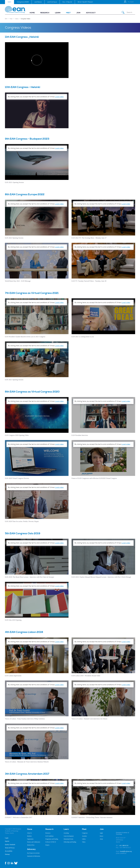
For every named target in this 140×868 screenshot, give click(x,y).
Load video (59, 97)
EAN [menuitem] (9, 2)
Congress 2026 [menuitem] (23, 2)
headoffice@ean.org (126, 851)
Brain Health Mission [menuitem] (85, 2)
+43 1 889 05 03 (123, 846)
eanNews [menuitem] (38, 2)
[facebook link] (6, 863)
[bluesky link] (16, 863)
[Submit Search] (123, 12)
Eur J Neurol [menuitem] (67, 2)
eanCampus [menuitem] (52, 2)
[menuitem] (32, 13)
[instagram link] (9, 863)
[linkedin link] (12, 863)
